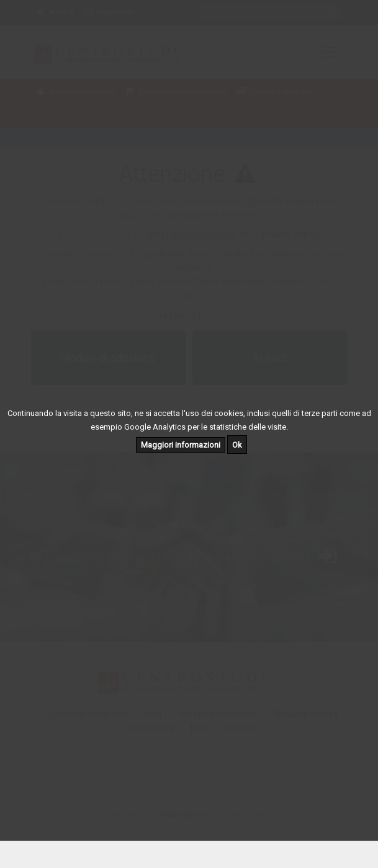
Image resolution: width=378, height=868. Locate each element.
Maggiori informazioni (181, 445)
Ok (237, 445)
